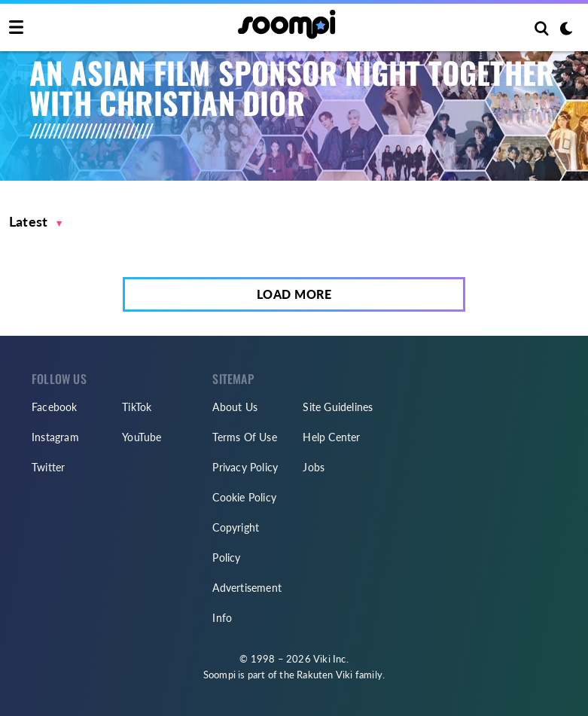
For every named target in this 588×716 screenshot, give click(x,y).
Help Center (331, 437)
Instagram (55, 437)
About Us (235, 407)
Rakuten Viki (324, 675)
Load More (294, 294)
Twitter (48, 467)
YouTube (142, 437)
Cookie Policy (244, 497)
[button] (36, 222)
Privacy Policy (245, 467)
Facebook (55, 407)
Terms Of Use (244, 437)
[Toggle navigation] (16, 28)
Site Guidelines (338, 407)
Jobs (314, 467)
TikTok (137, 407)
